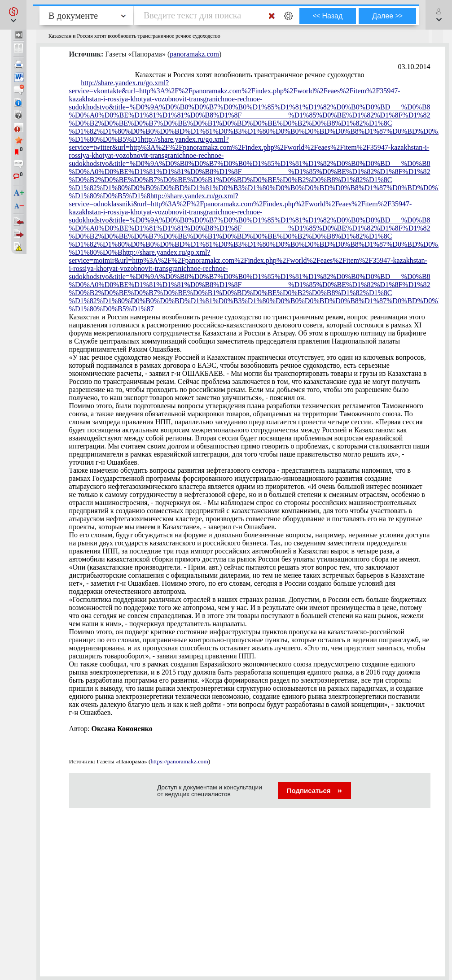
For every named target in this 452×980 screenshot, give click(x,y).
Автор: (111, 729)
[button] (13, 15)
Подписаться (314, 791)
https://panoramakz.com (179, 761)
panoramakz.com (194, 54)
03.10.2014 (414, 67)
